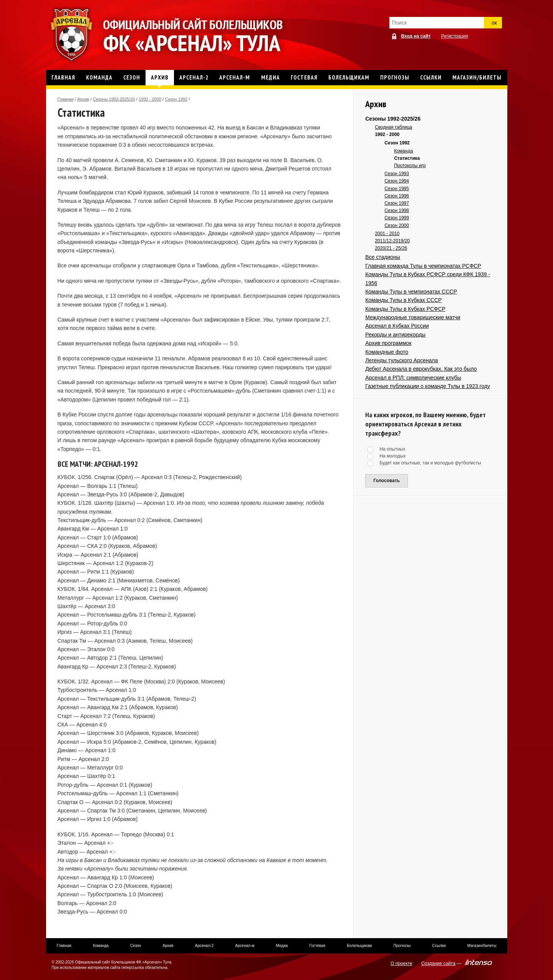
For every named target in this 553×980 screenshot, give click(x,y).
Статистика (407, 158)
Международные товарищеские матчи (413, 317)
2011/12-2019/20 (392, 241)
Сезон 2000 (397, 226)
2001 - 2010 (387, 234)
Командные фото (387, 352)
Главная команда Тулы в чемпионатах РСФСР (423, 266)
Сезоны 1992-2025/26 (114, 99)
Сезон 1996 (397, 196)
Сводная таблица (393, 127)
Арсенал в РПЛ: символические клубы (413, 378)
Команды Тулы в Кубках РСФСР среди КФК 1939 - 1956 (428, 279)
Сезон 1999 (397, 218)
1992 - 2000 (150, 99)
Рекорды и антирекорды (395, 335)
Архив (83, 99)
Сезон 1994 (397, 181)
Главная (66, 99)
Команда (403, 151)
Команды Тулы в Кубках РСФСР (405, 309)
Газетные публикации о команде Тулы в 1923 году (428, 386)
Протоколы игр (410, 166)
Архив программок (388, 343)
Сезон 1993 (397, 174)
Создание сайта (438, 963)
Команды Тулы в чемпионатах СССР (411, 292)
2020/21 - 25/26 (391, 248)
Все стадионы (383, 257)
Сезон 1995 (397, 189)
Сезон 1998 (397, 211)
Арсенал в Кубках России (397, 326)
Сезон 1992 (176, 99)
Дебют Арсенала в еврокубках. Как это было (421, 369)
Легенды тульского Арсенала (402, 360)
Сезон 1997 (397, 203)
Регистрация (455, 36)
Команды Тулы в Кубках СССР (403, 300)
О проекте (402, 963)
